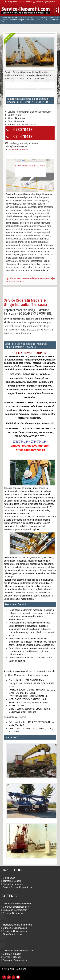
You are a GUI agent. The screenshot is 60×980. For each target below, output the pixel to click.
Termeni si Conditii (11, 881)
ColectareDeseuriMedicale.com (18, 951)
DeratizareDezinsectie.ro (14, 931)
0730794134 (24, 130)
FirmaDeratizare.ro (12, 934)
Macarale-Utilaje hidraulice (27, 18)
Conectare (38, 2)
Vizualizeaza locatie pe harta (30, 166)
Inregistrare (50, 2)
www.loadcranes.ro (19, 150)
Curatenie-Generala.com (14, 928)
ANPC (19, 969)
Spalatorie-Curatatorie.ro (14, 960)
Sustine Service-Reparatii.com (17, 887)
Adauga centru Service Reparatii (18, 2)
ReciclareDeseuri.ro (12, 913)
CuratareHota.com (11, 954)
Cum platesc (8, 878)
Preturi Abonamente (12, 884)
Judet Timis (44, 18)
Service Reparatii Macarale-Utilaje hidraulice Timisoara (25, 302)
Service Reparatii (8, 18)
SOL (24, 969)
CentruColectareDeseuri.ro (15, 907)
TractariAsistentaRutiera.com (17, 925)
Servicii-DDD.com (11, 957)
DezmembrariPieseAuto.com (16, 904)
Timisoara (54, 18)
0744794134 (24, 136)
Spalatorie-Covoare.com (14, 910)
